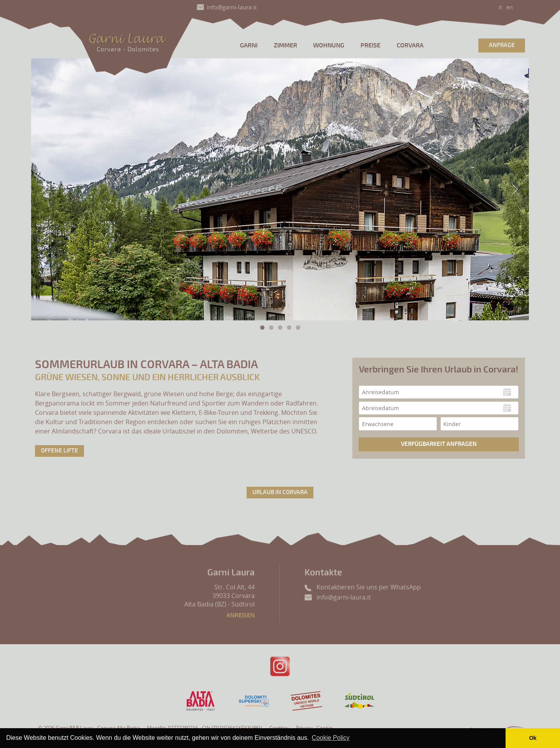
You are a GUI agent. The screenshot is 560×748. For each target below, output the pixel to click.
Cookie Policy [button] (331, 738)
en (510, 7)
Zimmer (285, 45)
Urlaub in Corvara (280, 492)
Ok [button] (533, 738)
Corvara (410, 45)
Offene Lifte (59, 451)
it (500, 7)
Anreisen (241, 615)
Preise (370, 45)
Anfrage (502, 45)
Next (515, 189)
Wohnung (329, 45)
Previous (45, 189)
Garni (249, 45)
